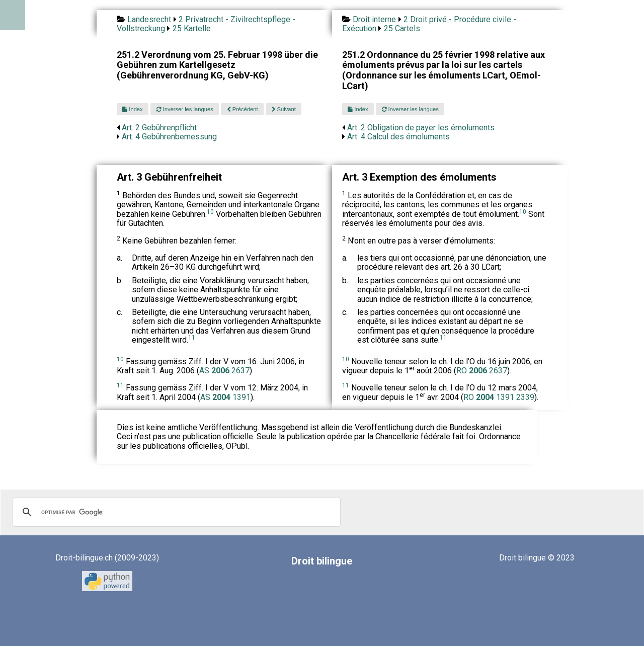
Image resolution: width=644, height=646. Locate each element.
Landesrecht (149, 19)
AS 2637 (224, 371)
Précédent (243, 109)
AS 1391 (225, 397)
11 (192, 338)
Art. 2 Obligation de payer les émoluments (421, 128)
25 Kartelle (192, 28)
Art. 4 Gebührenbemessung (169, 137)
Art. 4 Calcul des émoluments (398, 137)
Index (132, 109)
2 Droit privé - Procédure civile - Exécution (429, 24)
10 (210, 212)
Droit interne (374, 19)
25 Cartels (402, 28)
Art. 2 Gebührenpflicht (159, 128)
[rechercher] (175, 512)
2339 (525, 397)
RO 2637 (482, 371)
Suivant (284, 109)
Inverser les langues (185, 109)
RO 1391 (490, 397)
